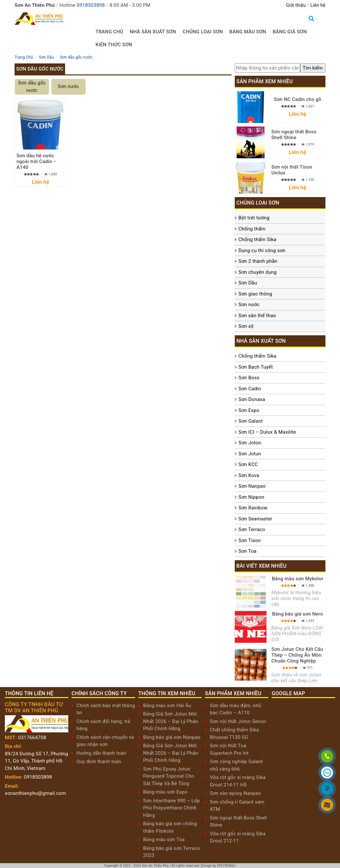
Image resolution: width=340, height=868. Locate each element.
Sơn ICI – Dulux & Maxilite (267, 432)
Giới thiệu (296, 5)
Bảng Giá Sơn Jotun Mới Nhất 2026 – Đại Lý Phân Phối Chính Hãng (171, 721)
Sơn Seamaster (255, 519)
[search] (313, 68)
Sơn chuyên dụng (257, 272)
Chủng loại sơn (203, 32)
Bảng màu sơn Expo (165, 792)
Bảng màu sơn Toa (164, 840)
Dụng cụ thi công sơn (262, 250)
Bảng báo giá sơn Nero (297, 614)
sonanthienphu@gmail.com (35, 793)
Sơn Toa (247, 551)
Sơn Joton (250, 443)
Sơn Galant (250, 421)
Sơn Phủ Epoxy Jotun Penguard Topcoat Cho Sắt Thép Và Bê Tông (169, 776)
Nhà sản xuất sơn (153, 32)
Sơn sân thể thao (257, 316)
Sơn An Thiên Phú (155, 866)
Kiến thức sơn (114, 45)
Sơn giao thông (255, 294)
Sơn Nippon (251, 497)
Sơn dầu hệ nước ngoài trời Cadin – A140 (37, 161)
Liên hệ (318, 5)
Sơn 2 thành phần (258, 261)
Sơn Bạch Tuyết (255, 367)
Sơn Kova (249, 475)
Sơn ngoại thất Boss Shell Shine (294, 135)
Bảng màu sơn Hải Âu (167, 706)
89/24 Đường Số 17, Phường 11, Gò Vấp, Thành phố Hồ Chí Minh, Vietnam (36, 761)
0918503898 (91, 5)
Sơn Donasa (252, 399)
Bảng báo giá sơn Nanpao (172, 737)
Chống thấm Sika (257, 239)
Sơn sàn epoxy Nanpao (235, 793)
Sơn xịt (246, 326)
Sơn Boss (249, 378)
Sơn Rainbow (253, 508)
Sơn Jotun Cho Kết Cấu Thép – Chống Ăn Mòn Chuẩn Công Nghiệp (297, 655)
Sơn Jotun (250, 454)
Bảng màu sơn (248, 32)
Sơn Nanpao (252, 486)
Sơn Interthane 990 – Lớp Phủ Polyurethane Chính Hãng (171, 808)
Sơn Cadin (250, 389)
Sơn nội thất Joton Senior (238, 721)
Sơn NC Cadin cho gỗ (298, 99)
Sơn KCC (248, 464)
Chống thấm (252, 229)
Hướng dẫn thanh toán (101, 753)
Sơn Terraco (252, 529)
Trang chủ (109, 32)
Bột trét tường (254, 218)
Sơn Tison (249, 540)
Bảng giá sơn (290, 32)
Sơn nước (68, 86)
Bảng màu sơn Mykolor (297, 579)
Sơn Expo (249, 410)
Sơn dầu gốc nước (32, 87)
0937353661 (227, 866)
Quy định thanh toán (99, 762)
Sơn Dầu (248, 283)
